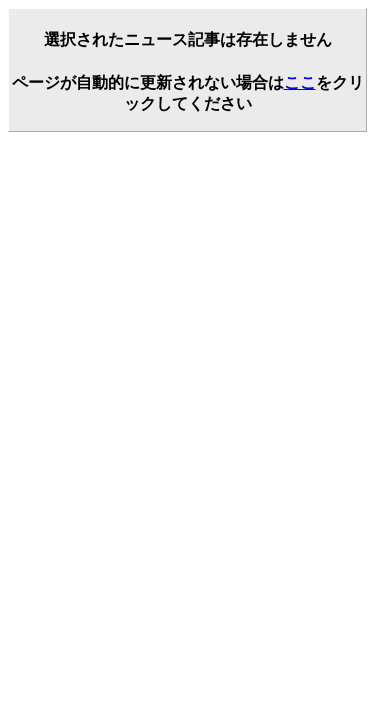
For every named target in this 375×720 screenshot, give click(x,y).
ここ (300, 82)
